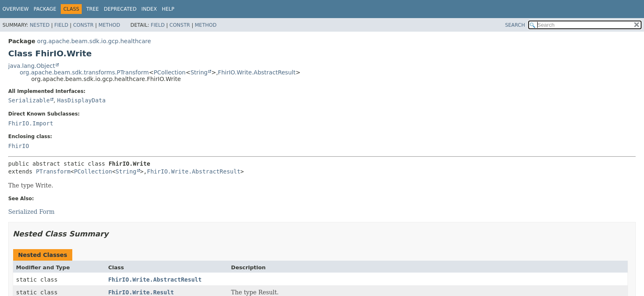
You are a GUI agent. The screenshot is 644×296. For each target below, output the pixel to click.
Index (149, 9)
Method (109, 25)
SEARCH (515, 25)
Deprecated (120, 9)
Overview (16, 9)
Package (45, 9)
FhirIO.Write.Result (141, 292)
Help (168, 9)
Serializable (29, 100)
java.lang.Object (32, 66)
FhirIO (19, 146)
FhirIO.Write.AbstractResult (257, 72)
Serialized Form (31, 212)
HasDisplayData (81, 100)
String (199, 72)
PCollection (170, 72)
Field (61, 25)
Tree (93, 9)
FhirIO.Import (31, 123)
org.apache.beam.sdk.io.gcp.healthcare (94, 41)
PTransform (53, 171)
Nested (39, 25)
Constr (83, 25)
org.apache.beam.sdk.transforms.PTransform (84, 72)
